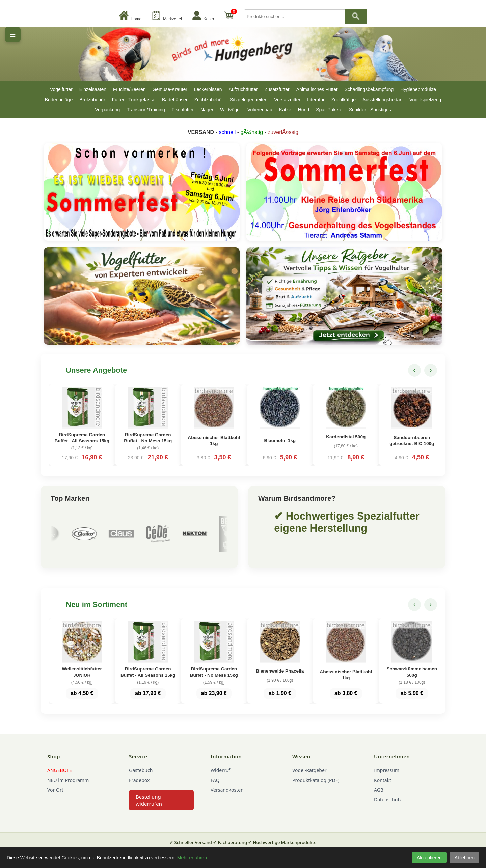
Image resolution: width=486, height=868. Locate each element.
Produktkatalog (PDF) (316, 787)
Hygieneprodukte (418, 89)
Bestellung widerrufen (149, 807)
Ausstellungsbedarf (383, 100)
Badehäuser (175, 100)
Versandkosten (227, 797)
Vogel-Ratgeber (309, 777)
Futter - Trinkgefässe (134, 100)
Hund (304, 110)
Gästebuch (141, 777)
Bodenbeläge (59, 100)
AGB (379, 797)
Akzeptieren (429, 858)
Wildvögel (230, 110)
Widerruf (220, 777)
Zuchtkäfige (344, 100)
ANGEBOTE (60, 777)
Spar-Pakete (329, 110)
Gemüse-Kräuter (170, 89)
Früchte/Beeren (129, 89)
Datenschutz (388, 807)
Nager (207, 110)
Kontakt (383, 787)
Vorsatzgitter (287, 100)
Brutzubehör (92, 100)
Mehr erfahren (192, 858)
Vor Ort (55, 797)
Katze (285, 110)
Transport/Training (146, 110)
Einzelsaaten (93, 89)
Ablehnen (465, 858)
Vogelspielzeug (425, 100)
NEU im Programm (68, 787)
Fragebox (139, 787)
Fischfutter (183, 110)
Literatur (316, 100)
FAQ (215, 787)
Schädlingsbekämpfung (369, 89)
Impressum (387, 777)
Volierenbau (260, 110)
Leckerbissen (208, 89)
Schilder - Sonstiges (370, 110)
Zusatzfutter (277, 89)
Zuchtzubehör (209, 100)
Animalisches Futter (317, 89)
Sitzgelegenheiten (249, 100)
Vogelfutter (61, 89)
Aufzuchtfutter (243, 89)
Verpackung (107, 110)
